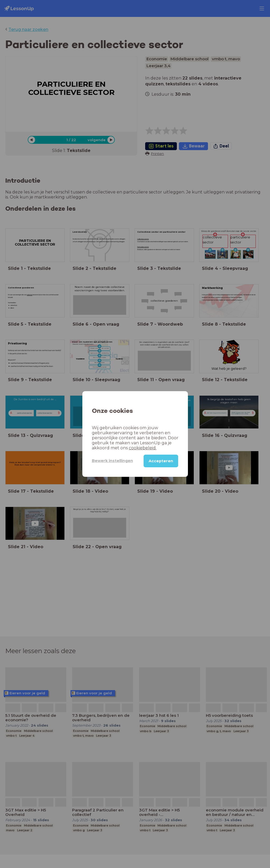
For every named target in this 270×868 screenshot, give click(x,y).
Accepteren (161, 461)
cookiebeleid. (143, 448)
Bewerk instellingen (112, 461)
